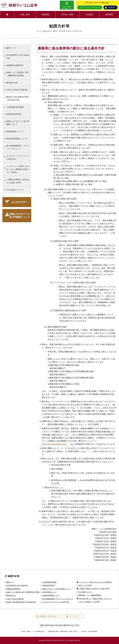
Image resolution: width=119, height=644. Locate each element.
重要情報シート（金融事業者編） (90, 595)
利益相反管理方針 (14, 114)
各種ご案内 (25, 15)
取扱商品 (46, 15)
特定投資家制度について (17, 139)
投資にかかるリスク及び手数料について (18, 123)
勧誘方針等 (47, 31)
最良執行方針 (12, 83)
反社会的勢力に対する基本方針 (18, 57)
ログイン (110, 7)
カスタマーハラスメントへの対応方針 (18, 158)
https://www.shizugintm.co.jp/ (54, 444)
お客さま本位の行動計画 (17, 90)
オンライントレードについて (90, 7)
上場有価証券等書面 (15, 107)
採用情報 (109, 15)
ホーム (39, 31)
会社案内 (89, 15)
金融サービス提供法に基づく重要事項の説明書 (18, 74)
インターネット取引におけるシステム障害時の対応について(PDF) (18, 169)
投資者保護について (15, 132)
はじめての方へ (20, 202)
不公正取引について (15, 190)
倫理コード (11, 48)
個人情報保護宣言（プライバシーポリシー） (18, 147)
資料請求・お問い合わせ (47, 616)
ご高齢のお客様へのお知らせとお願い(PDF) (18, 181)
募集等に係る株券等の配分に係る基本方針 (18, 98)
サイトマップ (72, 616)
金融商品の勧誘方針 (15, 65)
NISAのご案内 (68, 15)
